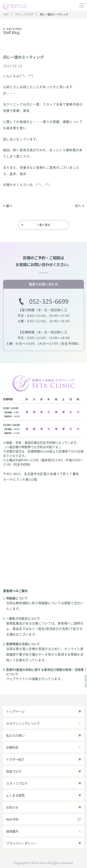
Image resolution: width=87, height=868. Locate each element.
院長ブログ (14, 771)
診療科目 (12, 747)
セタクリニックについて (23, 723)
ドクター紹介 (15, 759)
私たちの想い (15, 735)
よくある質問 (15, 795)
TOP (6, 14)
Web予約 (12, 819)
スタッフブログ (24, 14)
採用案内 (12, 831)
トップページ (15, 711)
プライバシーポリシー (21, 843)
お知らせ (12, 807)
